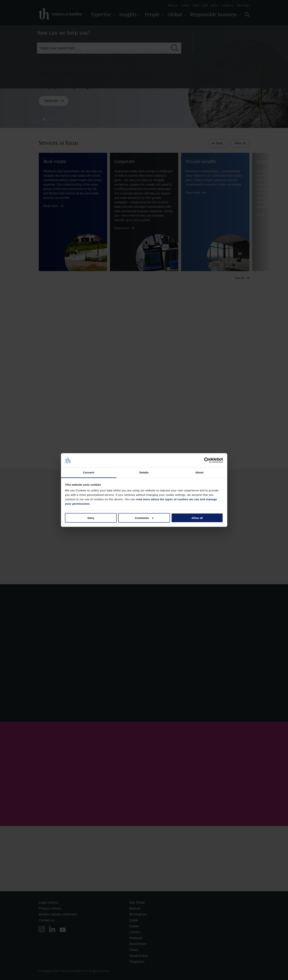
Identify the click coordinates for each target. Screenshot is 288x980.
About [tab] (200, 472)
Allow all (197, 518)
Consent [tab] (89, 472)
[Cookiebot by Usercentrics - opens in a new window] (207, 460)
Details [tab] (144, 472)
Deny (91, 518)
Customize (144, 518)
